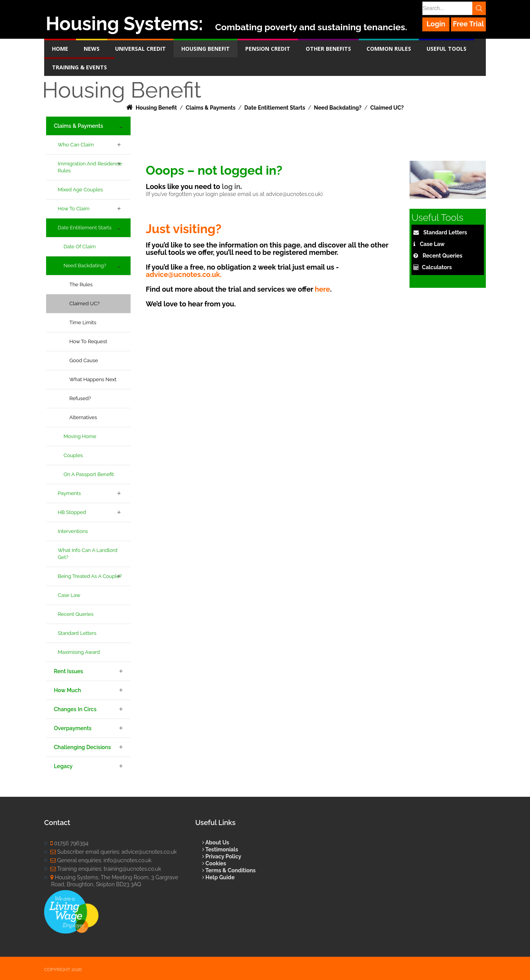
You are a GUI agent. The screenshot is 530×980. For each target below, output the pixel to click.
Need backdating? (85, 266)
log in (231, 187)
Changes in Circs (75, 709)
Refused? (80, 398)
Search (479, 8)
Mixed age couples (80, 190)
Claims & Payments (78, 126)
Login (436, 24)
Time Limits (83, 322)
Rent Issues (68, 671)
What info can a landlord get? (88, 554)
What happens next (93, 379)
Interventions (73, 531)
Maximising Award (79, 652)
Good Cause (84, 360)
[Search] (454, 8)
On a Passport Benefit (89, 474)
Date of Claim (80, 247)
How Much (67, 690)
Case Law (69, 595)
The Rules (81, 285)
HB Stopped (72, 512)
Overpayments (73, 728)
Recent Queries (76, 614)
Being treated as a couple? (90, 576)
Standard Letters (77, 633)
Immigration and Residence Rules (90, 167)
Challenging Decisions (82, 747)
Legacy (63, 766)
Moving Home (80, 436)
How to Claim (74, 209)
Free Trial (468, 24)
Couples (73, 455)
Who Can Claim (76, 145)
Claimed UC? (84, 303)
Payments (69, 493)
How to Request (88, 341)
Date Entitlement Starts (85, 228)
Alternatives (83, 417)
